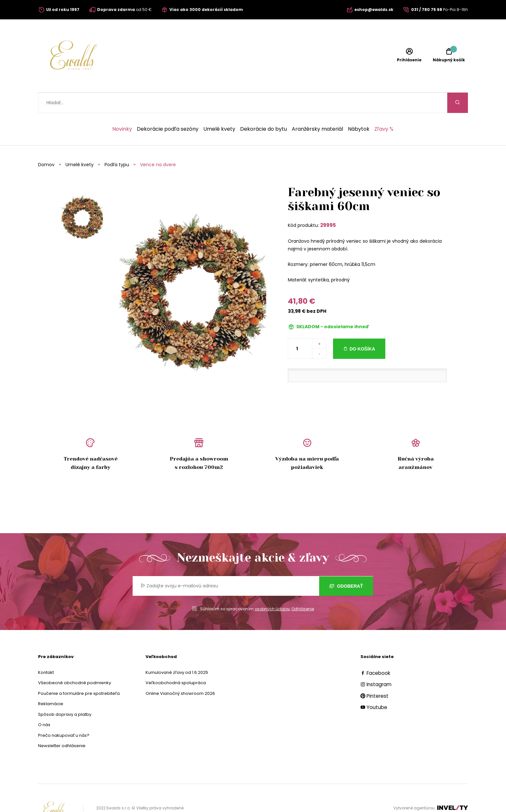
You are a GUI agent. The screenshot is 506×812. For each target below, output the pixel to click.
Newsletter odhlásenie (62, 725)
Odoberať (346, 565)
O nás (44, 704)
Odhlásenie (303, 589)
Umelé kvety (219, 109)
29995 (328, 205)
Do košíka (362, 329)
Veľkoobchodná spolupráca (176, 662)
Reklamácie (51, 683)
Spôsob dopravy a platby (65, 694)
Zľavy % (384, 109)
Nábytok (359, 109)
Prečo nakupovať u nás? (64, 715)
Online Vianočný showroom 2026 (180, 673)
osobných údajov (272, 589)
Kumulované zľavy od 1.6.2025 (177, 652)
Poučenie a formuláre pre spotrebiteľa (79, 673)
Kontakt (46, 652)
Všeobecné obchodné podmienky (75, 662)
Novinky (122, 109)
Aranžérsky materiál (317, 109)
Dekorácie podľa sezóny (168, 109)
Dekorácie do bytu (263, 109)
